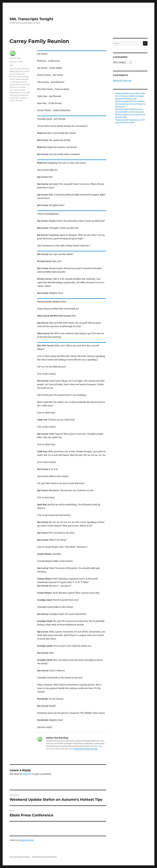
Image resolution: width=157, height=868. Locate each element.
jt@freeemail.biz (27, 840)
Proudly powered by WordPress (44, 857)
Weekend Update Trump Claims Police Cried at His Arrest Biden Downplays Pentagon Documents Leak (130, 96)
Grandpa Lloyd (18, 82)
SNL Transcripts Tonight (31, 19)
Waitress (19, 100)
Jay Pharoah (21, 85)
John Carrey (14, 90)
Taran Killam (15, 98)
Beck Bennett (23, 69)
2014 (11, 65)
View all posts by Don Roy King (85, 749)
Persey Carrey (21, 92)
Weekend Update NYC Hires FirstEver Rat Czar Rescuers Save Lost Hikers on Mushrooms (130, 104)
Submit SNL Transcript (122, 81)
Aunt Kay (13, 69)
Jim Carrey (21, 87)
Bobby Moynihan (17, 71)
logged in (27, 774)
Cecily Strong (23, 77)
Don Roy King (15, 58)
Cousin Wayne (15, 79)
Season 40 (24, 95)
